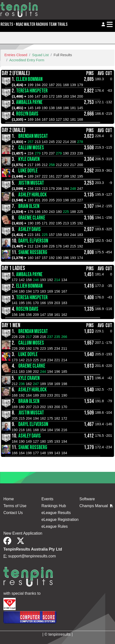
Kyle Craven (29, 159)
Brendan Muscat (33, 136)
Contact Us (13, 513)
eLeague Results (56, 513)
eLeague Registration (60, 520)
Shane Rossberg (33, 252)
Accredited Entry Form (27, 60)
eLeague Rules (55, 526)
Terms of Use (15, 506)
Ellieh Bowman (29, 79)
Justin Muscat (31, 183)
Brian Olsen (29, 206)
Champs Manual (96, 506)
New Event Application (23, 533)
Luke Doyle (28, 171)
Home (9, 499)
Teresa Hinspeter (32, 91)
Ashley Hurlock (32, 195)
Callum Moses (31, 148)
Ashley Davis (30, 229)
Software (87, 499)
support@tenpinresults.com (32, 556)
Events (47, 499)
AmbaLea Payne (29, 102)
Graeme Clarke (32, 218)
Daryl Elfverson (33, 241)
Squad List (41, 55)
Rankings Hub (54, 506)
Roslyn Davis (27, 114)
